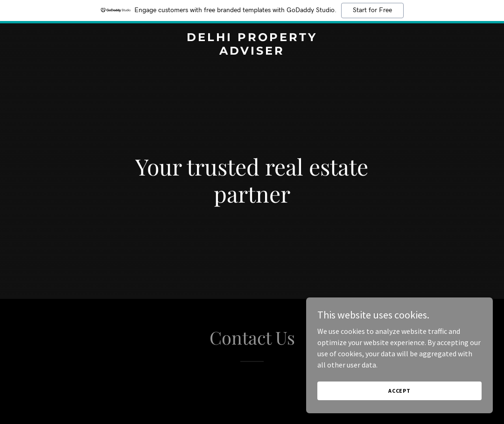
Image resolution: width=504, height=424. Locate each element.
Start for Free (372, 10)
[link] (252, 52)
